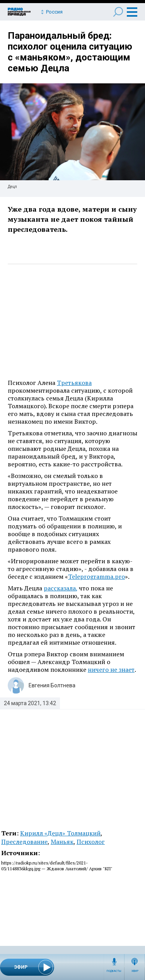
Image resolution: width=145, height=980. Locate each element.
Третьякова (74, 383)
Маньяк (62, 842)
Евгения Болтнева (52, 685)
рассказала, (61, 588)
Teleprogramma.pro (96, 576)
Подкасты (114, 971)
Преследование (24, 842)
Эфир (135, 971)
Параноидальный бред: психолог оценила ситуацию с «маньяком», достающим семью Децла (70, 52)
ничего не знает (111, 669)
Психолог (91, 842)
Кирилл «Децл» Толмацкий (60, 833)
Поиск (118, 12)
